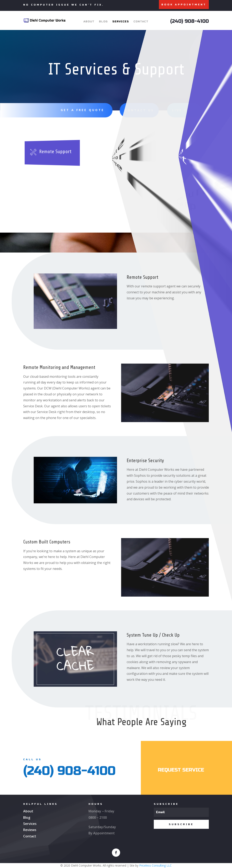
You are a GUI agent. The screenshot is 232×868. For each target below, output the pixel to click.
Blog (103, 22)
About (89, 22)
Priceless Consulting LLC (155, 865)
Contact (141, 22)
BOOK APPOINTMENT (184, 5)
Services (121, 22)
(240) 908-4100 (190, 21)
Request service (181, 770)
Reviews (30, 830)
